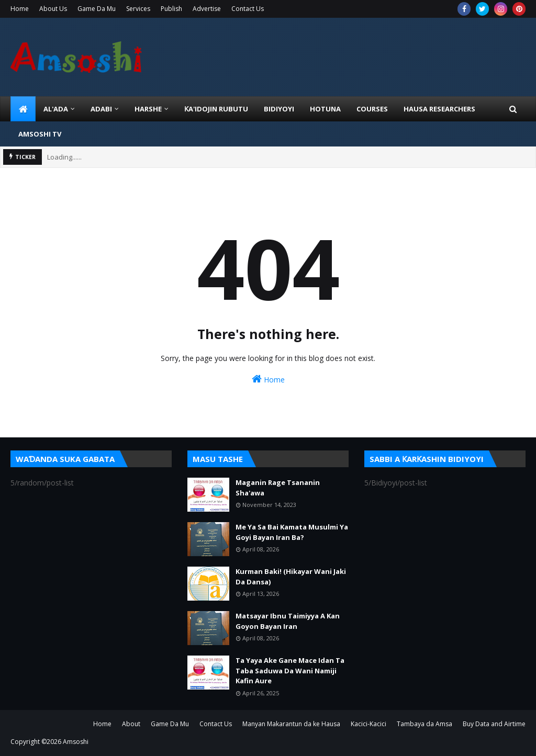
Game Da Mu (97, 9)
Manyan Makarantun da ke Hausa (291, 724)
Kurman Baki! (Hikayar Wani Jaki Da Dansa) (291, 577)
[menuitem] (23, 109)
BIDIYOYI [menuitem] (279, 109)
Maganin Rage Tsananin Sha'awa (278, 488)
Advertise (207, 9)
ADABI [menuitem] (101, 109)
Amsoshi (76, 742)
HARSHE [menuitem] (148, 109)
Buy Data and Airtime (494, 724)
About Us (53, 9)
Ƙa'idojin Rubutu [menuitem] (216, 109)
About (131, 724)
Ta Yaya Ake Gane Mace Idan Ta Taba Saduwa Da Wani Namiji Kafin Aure (290, 670)
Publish (171, 9)
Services (138, 9)
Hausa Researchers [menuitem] (439, 109)
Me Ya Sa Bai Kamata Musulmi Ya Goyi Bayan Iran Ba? (292, 532)
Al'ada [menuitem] (56, 109)
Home (20, 9)
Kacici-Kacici (368, 724)
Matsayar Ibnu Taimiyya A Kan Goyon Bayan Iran (288, 621)
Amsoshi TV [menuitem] (40, 134)
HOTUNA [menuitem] (325, 109)
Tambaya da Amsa (425, 724)
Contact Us (248, 9)
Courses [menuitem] (372, 109)
